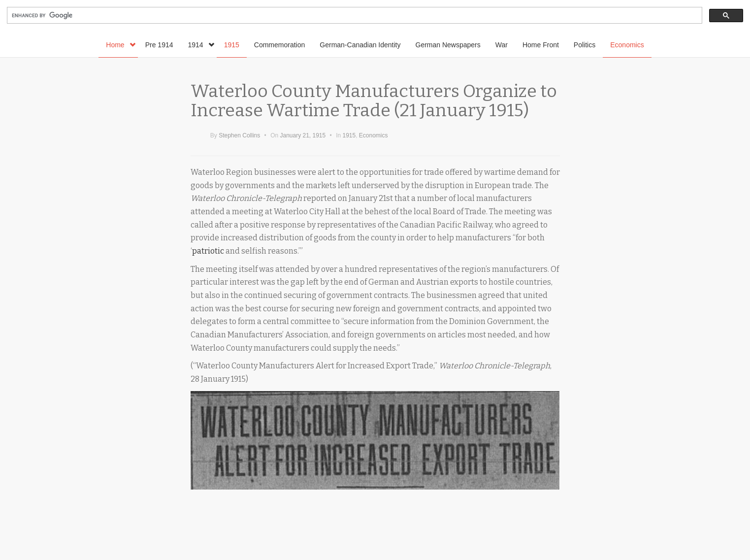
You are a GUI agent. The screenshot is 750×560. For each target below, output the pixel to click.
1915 (232, 45)
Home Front (541, 45)
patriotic (208, 251)
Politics (585, 45)
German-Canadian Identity (360, 45)
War (502, 45)
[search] (354, 16)
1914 (201, 45)
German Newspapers (448, 45)
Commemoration (279, 45)
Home (120, 45)
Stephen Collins (239, 135)
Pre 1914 (159, 45)
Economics (627, 45)
